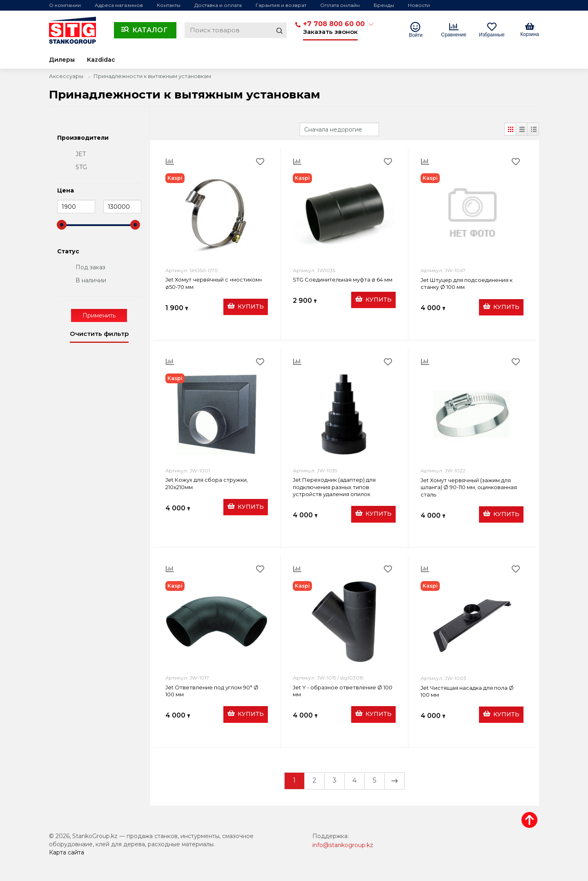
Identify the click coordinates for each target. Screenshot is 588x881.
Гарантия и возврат (281, 5)
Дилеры (62, 60)
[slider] (62, 225)
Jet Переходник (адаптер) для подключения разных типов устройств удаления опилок (334, 487)
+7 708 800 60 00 (334, 24)
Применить (99, 315)
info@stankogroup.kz (343, 845)
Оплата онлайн (340, 5)
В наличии (91, 280)
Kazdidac (101, 60)
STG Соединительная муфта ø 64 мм (343, 280)
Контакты (169, 5)
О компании (65, 5)
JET (81, 154)
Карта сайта (67, 852)
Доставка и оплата (218, 5)
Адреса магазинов (119, 5)
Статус (68, 252)
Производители (83, 138)
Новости (419, 5)
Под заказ (90, 267)
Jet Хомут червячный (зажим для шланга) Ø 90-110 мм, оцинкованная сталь (469, 487)
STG (81, 167)
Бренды (384, 5)
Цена (66, 191)
